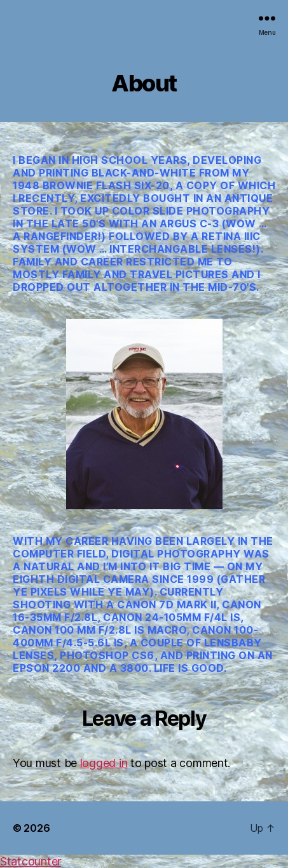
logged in (104, 763)
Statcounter (31, 861)
